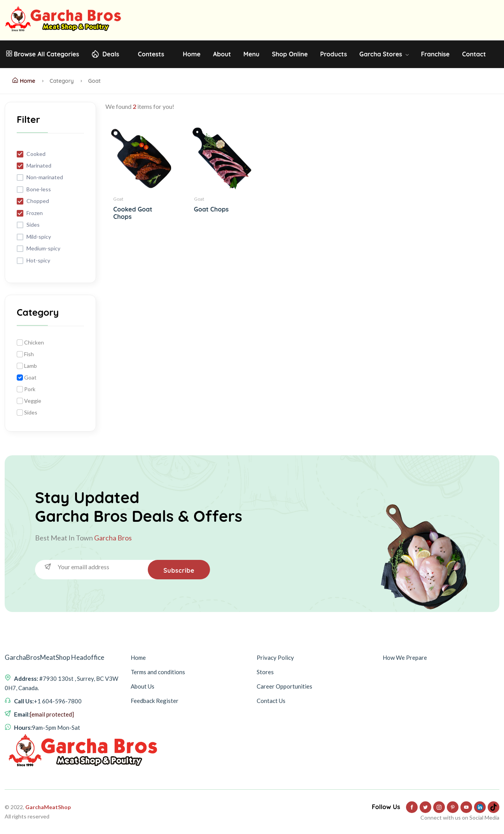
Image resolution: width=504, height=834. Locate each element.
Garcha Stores (384, 54)
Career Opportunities (284, 686)
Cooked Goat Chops (133, 213)
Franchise (435, 54)
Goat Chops (211, 209)
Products (333, 54)
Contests (151, 54)
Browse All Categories (43, 54)
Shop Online (290, 54)
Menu (251, 54)
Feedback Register (155, 701)
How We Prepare (405, 657)
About (222, 54)
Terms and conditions (158, 672)
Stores (265, 672)
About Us (143, 686)
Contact (474, 54)
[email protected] (52, 714)
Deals (111, 54)
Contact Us (271, 701)
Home (192, 54)
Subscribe (179, 570)
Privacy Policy (275, 657)
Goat (118, 199)
